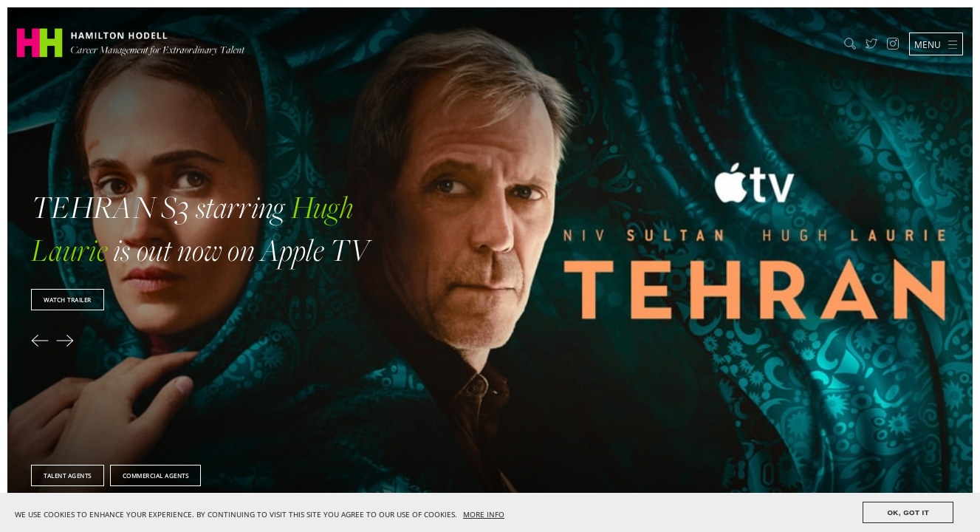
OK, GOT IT (908, 512)
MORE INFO (484, 515)
